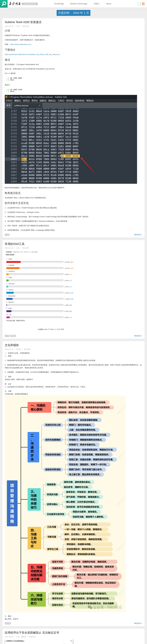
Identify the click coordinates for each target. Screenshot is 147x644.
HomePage (59, 4)
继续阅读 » (138, 235)
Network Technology (79, 4)
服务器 (13, 336)
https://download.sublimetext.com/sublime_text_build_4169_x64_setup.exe (32, 54)
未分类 (19, 349)
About (109, 4)
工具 (18, 26)
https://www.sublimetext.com (21, 44)
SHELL (97, 4)
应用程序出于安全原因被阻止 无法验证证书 (32, 633)
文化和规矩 (12, 345)
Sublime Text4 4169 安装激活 (23, 22)
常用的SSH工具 (15, 244)
